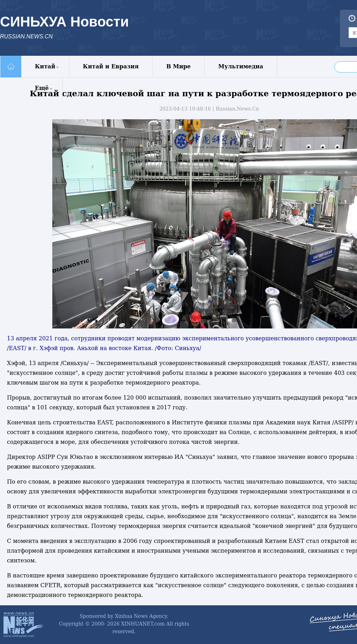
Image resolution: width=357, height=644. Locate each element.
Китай (45, 66)
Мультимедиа (241, 66)
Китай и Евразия (111, 66)
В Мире (178, 66)
